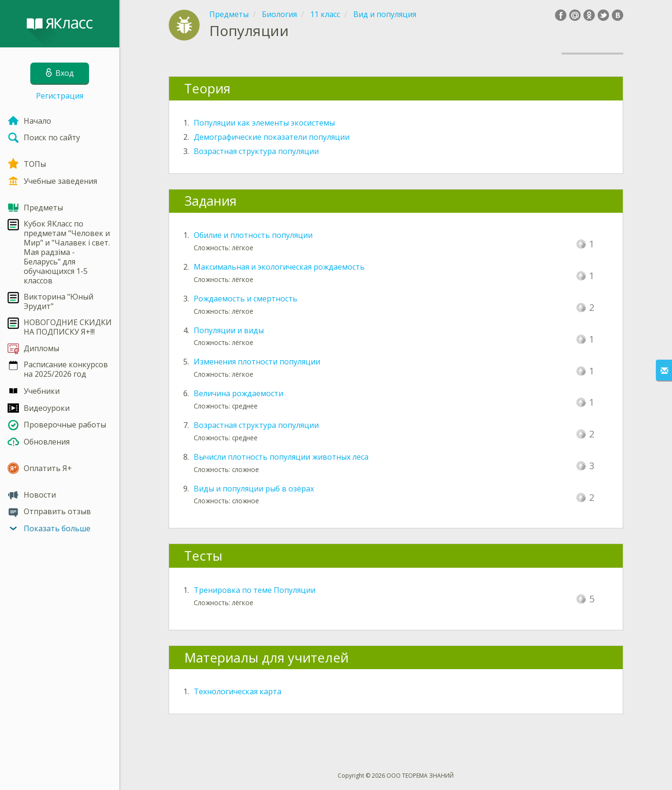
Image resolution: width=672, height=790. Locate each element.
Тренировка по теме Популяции (255, 590)
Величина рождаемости (238, 393)
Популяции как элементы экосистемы (264, 123)
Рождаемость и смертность (246, 299)
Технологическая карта (237, 691)
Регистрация (60, 96)
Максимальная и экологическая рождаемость (279, 267)
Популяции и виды (229, 330)
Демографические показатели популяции (272, 137)
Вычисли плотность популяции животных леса (281, 457)
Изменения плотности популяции (257, 362)
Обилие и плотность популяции (253, 235)
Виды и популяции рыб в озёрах (254, 489)
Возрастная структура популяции (256, 151)
